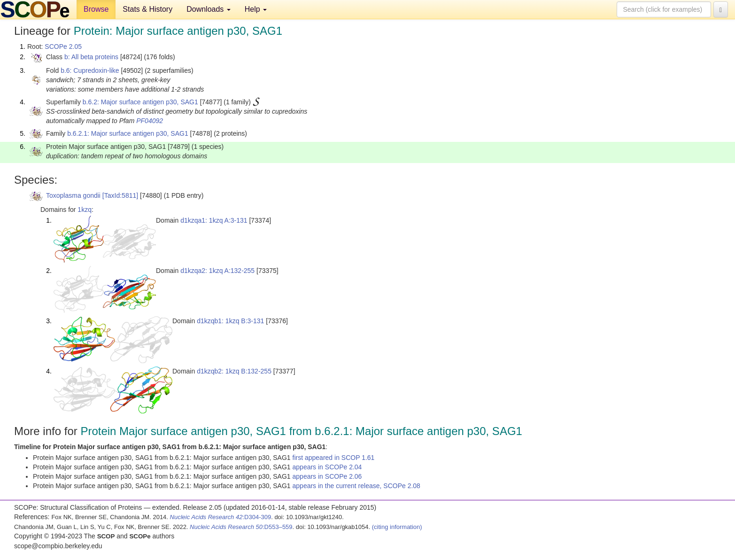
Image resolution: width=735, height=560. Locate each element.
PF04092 (150, 121)
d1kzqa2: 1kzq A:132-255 (217, 271)
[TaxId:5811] (120, 195)
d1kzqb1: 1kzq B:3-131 (230, 321)
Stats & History (147, 9)
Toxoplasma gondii (73, 195)
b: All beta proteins (91, 57)
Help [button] (256, 9)
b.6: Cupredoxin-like (90, 70)
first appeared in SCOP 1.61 (334, 458)
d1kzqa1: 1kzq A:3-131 (214, 220)
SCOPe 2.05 (63, 47)
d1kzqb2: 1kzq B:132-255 (234, 371)
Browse (96, 9)
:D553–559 (241, 527)
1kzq (85, 210)
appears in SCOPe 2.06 (327, 476)
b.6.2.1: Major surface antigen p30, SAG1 (128, 133)
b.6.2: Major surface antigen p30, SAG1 (140, 102)
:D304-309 (221, 517)
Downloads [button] (209, 9)
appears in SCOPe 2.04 (327, 467)
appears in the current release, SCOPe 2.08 (356, 486)
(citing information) (397, 527)
